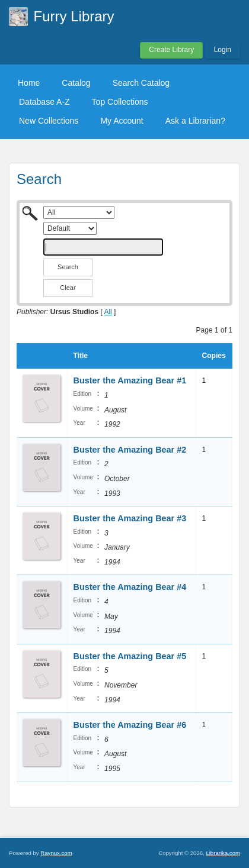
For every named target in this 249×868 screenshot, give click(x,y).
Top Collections (120, 102)
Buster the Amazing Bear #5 (130, 656)
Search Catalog (141, 83)
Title (81, 356)
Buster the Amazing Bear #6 (130, 725)
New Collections (49, 121)
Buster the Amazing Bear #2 (130, 450)
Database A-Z (44, 102)
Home (29, 83)
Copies (214, 356)
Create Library (171, 50)
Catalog (76, 83)
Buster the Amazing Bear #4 (130, 587)
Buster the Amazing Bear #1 (130, 380)
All (108, 312)
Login (223, 50)
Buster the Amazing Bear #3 (130, 518)
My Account (122, 121)
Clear (68, 288)
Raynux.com (56, 853)
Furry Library (74, 16)
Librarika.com (223, 853)
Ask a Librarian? (195, 121)
